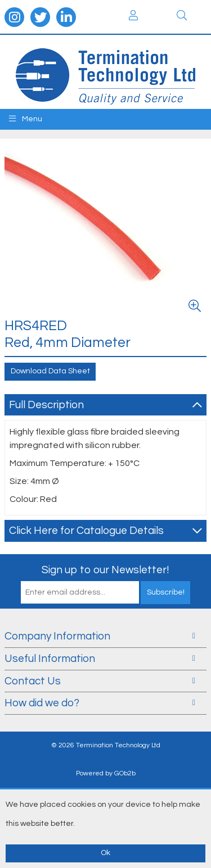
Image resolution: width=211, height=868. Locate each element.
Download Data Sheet (50, 371)
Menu (26, 119)
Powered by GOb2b (106, 773)
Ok (105, 853)
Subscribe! (166, 592)
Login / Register (133, 15)
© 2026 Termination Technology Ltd (106, 745)
